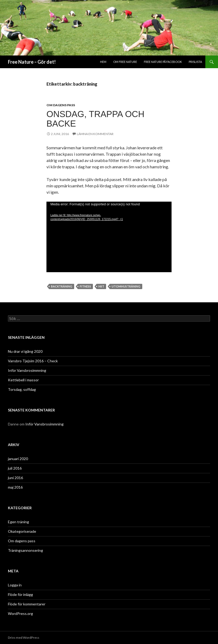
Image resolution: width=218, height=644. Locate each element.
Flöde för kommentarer (27, 604)
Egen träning (18, 522)
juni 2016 (15, 478)
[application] (109, 237)
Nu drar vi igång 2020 (25, 351)
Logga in (15, 585)
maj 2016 (15, 487)
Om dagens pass (61, 105)
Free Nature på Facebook (163, 62)
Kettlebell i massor (23, 380)
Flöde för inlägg (20, 594)
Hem (103, 62)
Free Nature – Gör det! (32, 62)
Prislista (195, 62)
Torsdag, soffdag (22, 389)
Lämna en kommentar (95, 134)
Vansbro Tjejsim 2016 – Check (33, 361)
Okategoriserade (22, 531)
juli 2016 (15, 468)
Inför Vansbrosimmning (27, 370)
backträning (62, 286)
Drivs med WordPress (24, 638)
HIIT (101, 286)
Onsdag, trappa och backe (95, 119)
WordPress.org (20, 613)
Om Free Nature (125, 62)
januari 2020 (18, 459)
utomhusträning (126, 286)
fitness (85, 286)
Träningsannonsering (25, 550)
